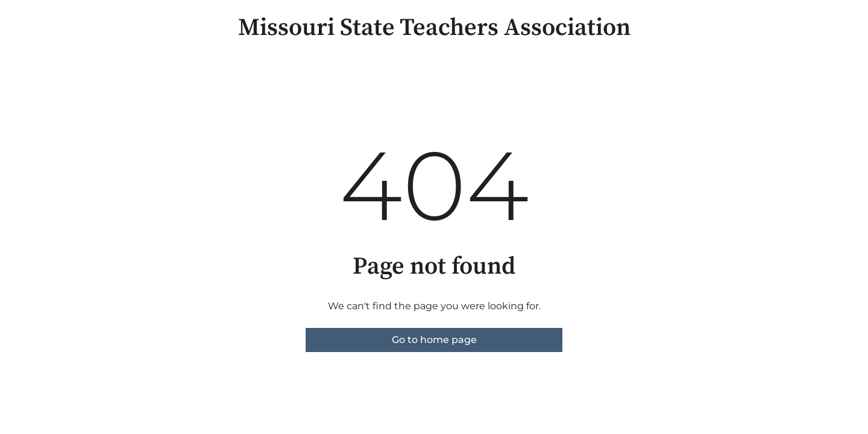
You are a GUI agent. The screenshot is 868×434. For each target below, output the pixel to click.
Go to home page (434, 340)
